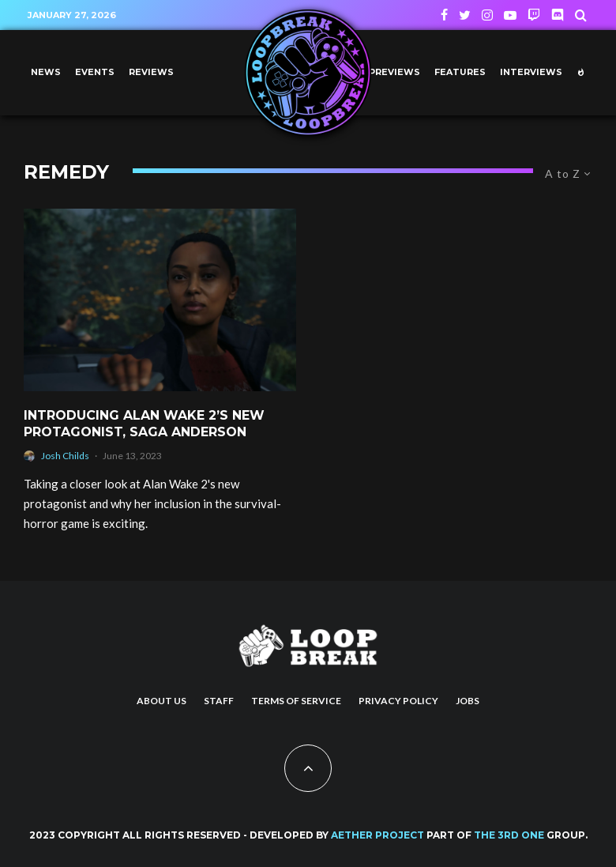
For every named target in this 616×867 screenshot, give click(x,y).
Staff (219, 701)
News (46, 72)
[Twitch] (534, 15)
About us (162, 701)
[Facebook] (444, 15)
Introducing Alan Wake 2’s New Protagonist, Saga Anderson (144, 424)
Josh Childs (65, 456)
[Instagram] (487, 15)
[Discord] (558, 15)
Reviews (151, 72)
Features (460, 72)
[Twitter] (465, 15)
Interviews (531, 72)
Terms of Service (296, 701)
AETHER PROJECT (377, 835)
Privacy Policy (398, 701)
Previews (394, 72)
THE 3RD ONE (509, 835)
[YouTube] (510, 15)
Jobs (468, 701)
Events (95, 72)
